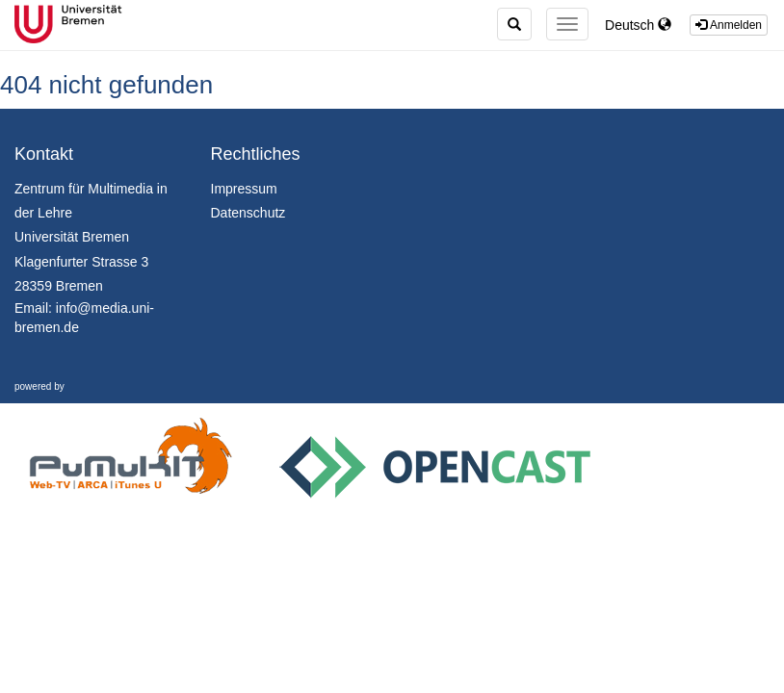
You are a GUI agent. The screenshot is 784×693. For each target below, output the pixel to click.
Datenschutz (248, 213)
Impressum (244, 189)
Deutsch (638, 25)
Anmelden (729, 25)
